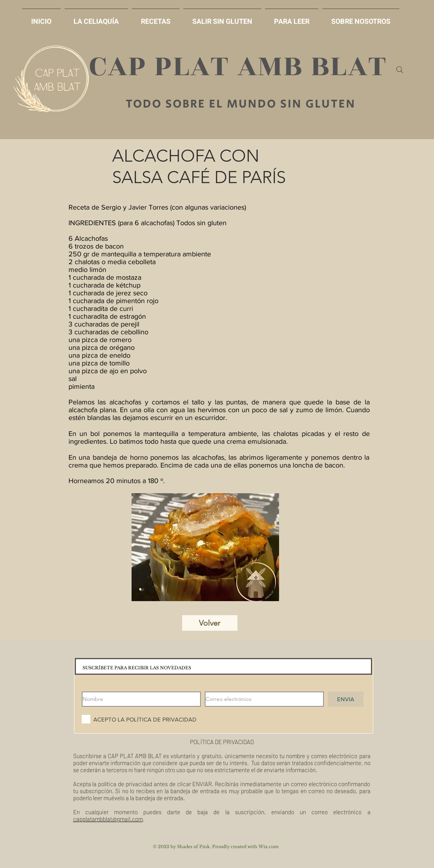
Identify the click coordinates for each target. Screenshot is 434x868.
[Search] (400, 70)
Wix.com (269, 847)
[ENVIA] (346, 699)
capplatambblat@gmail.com (108, 819)
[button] (222, 18)
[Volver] (210, 623)
